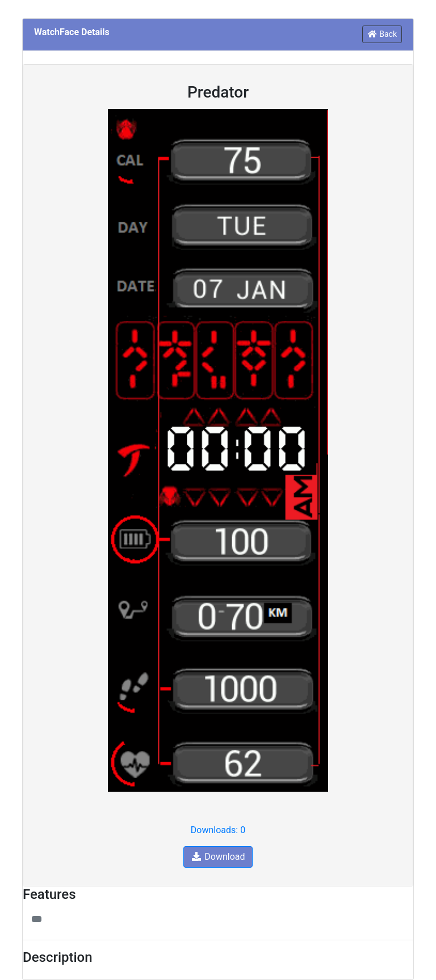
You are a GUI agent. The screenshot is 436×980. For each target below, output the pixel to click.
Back (382, 34)
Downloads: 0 (218, 830)
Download (218, 857)
